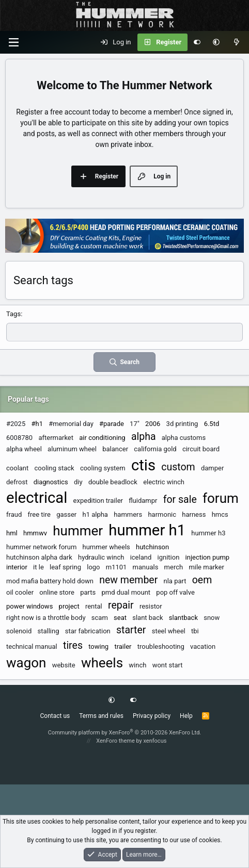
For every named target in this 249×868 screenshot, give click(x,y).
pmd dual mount (126, 592)
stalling (49, 631)
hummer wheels (106, 547)
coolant (17, 468)
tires (73, 645)
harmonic (162, 514)
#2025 (16, 424)
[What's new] (236, 42)
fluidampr (143, 501)
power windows (29, 606)
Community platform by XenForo (125, 733)
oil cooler (20, 592)
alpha (144, 437)
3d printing (182, 424)
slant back (147, 618)
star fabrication (88, 631)
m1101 (116, 567)
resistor (151, 606)
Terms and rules (101, 716)
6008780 (19, 438)
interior (17, 567)
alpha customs (184, 438)
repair (121, 605)
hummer (78, 531)
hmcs (220, 514)
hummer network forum (41, 547)
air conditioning (102, 438)
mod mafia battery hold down (50, 581)
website (64, 665)
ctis (143, 465)
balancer (115, 449)
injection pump (208, 557)
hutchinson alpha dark (39, 557)
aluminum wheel (72, 449)
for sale (180, 499)
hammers (128, 514)
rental (94, 606)
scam (100, 618)
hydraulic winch (101, 557)
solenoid (19, 631)
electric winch (164, 482)
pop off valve (175, 592)
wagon (26, 663)
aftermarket (56, 438)
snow (212, 618)
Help (186, 716)
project (69, 606)
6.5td (212, 424)
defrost (17, 482)
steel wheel (169, 631)
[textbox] (125, 332)
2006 (153, 424)
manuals (146, 567)
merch (174, 567)
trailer (123, 646)
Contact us (55, 716)
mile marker (206, 567)
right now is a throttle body (46, 618)
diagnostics (51, 482)
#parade (112, 424)
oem (202, 580)
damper (212, 468)
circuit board (201, 449)
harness (194, 514)
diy (78, 482)
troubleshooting (161, 646)
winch (137, 665)
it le (38, 567)
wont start (168, 665)
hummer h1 (147, 530)
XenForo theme (115, 741)
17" (135, 424)
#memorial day (71, 424)
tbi (195, 631)
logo (93, 567)
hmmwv (35, 533)
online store (57, 592)
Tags (13, 314)
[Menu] (13, 42)
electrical (37, 498)
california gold (155, 449)
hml (12, 533)
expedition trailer (98, 501)
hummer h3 (208, 533)
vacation (203, 646)
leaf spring (65, 567)
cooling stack (55, 468)
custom (178, 467)
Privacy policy (152, 716)
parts (88, 592)
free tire (39, 514)
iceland (141, 557)
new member (128, 580)
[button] (216, 42)
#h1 (37, 424)
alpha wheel (24, 449)
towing (98, 646)
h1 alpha (95, 514)
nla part (175, 581)
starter (131, 630)
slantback (183, 618)
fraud (14, 514)
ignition (169, 557)
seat (120, 618)
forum (221, 498)
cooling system (103, 468)
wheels (102, 663)
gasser (66, 514)
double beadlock (113, 482)
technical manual (32, 646)
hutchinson (152, 547)
